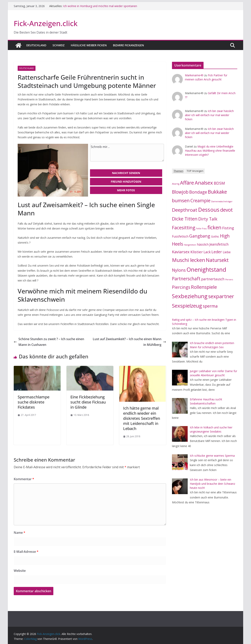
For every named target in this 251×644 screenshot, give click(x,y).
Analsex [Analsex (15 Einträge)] (204, 183)
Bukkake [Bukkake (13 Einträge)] (217, 192)
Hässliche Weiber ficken (89, 45)
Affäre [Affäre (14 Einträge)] (187, 183)
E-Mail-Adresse (26, 552)
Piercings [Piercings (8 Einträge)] (181, 287)
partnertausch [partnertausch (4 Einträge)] (213, 279)
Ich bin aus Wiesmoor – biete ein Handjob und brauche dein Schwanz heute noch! (212, 484)
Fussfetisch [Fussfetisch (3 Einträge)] (180, 236)
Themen (178, 171)
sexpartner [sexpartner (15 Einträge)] (221, 296)
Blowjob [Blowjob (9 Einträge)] (180, 192)
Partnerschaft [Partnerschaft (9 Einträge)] (186, 279)
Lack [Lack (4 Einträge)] (207, 252)
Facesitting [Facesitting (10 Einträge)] (184, 228)
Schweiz (59, 45)
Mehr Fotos (126, 190)
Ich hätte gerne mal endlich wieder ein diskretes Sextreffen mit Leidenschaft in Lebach (142, 418)
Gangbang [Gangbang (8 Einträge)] (200, 236)
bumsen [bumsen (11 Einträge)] (181, 200)
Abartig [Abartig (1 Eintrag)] (176, 184)
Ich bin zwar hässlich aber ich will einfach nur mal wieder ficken (209, 115)
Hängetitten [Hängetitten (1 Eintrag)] (190, 245)
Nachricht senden (126, 173)
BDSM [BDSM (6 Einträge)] (219, 183)
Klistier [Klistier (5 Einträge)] (197, 252)
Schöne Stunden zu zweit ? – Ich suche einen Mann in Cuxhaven (49, 342)
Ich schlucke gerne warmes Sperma (212, 456)
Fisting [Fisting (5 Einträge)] (228, 228)
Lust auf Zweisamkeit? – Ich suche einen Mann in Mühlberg (129, 342)
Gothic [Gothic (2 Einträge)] (215, 236)
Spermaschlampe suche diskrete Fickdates (34, 402)
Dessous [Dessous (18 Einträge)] (209, 210)
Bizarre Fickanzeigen (128, 45)
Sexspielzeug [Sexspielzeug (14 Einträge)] (187, 306)
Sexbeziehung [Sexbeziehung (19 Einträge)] (190, 296)
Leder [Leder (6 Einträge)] (217, 252)
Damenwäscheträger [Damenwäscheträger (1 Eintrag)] (222, 201)
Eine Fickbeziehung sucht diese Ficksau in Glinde (88, 402)
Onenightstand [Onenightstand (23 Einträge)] (206, 270)
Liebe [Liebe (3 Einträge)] (227, 252)
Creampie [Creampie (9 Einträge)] (200, 201)
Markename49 (194, 75)
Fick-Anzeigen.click (46, 23)
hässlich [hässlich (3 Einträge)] (203, 244)
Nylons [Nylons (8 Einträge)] (179, 270)
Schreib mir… (127, 153)
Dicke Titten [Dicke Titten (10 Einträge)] (185, 219)
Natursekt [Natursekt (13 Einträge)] (217, 260)
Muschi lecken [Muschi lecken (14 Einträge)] (189, 260)
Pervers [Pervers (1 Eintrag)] (229, 280)
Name (20, 533)
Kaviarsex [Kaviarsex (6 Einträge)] (181, 252)
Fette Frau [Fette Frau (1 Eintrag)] (201, 229)
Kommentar (24, 479)
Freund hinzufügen (126, 182)
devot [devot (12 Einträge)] (226, 210)
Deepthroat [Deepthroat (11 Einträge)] (185, 210)
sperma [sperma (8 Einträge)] (210, 306)
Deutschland (36, 45)
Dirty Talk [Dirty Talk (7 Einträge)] (208, 219)
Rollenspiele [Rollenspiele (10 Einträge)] (204, 287)
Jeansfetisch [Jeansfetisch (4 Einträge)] (219, 244)
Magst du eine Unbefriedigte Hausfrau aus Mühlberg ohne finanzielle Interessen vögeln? (210, 151)
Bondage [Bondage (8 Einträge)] (198, 192)
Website (20, 571)
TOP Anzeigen (195, 171)
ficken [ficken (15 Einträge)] (214, 227)
